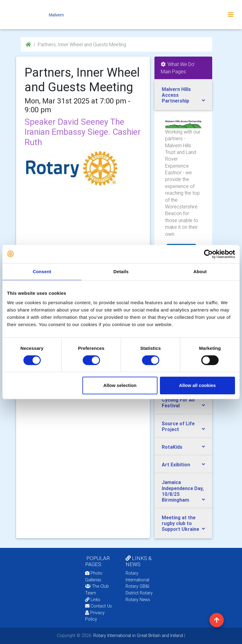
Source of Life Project (178, 426)
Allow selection (120, 385)
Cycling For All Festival (178, 403)
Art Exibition (176, 465)
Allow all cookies (197, 385)
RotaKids (172, 447)
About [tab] (200, 272)
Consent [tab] (42, 272)
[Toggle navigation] (231, 15)
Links (93, 600)
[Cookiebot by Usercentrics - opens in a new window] (208, 254)
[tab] (183, 95)
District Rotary (139, 593)
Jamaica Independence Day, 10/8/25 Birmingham (183, 491)
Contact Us (99, 606)
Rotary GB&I (137, 586)
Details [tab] (121, 272)
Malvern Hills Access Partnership (176, 95)
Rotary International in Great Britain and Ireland (138, 635)
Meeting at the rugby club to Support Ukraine (180, 523)
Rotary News (138, 600)
